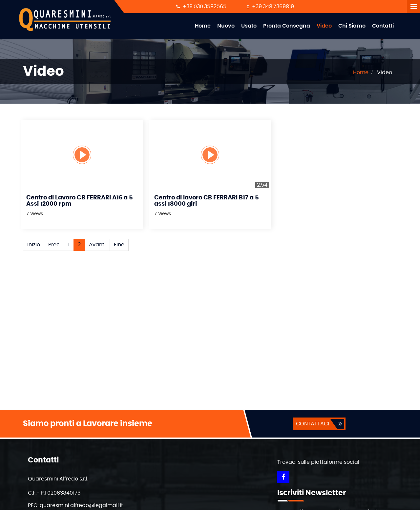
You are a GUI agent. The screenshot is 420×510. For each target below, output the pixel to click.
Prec (54, 245)
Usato (249, 26)
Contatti (383, 26)
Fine (119, 245)
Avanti (97, 245)
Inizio (34, 245)
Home (203, 26)
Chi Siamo (352, 26)
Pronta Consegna (287, 26)
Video (324, 26)
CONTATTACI (313, 424)
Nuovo (226, 26)
